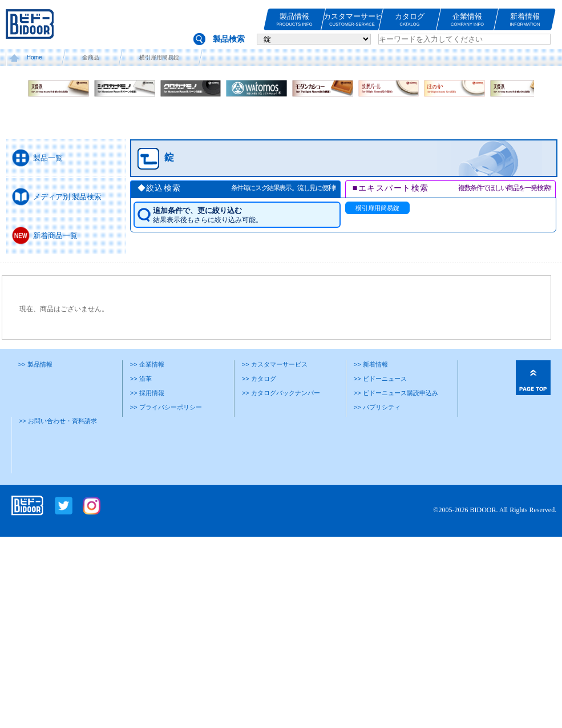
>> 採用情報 (147, 393)
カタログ (410, 20)
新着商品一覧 (55, 236)
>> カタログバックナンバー (281, 393)
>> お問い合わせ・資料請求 (58, 421)
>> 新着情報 (371, 364)
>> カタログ (259, 379)
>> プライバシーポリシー (166, 407)
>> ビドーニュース (380, 379)
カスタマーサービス (352, 20)
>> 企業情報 (147, 364)
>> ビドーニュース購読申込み (396, 393)
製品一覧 (48, 158)
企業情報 (467, 20)
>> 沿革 (141, 379)
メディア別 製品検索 (68, 197)
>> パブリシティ (377, 407)
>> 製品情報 (35, 364)
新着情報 (525, 20)
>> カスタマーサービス (275, 364)
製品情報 (294, 20)
